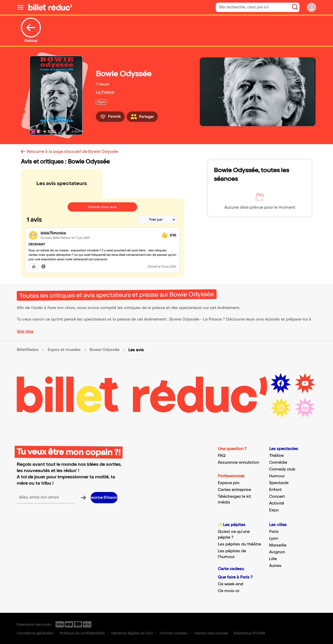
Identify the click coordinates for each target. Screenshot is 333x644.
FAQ (222, 456)
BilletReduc (28, 350)
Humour (277, 476)
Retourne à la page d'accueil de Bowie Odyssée (72, 152)
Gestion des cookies (211, 633)
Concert (277, 497)
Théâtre (276, 456)
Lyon (274, 539)
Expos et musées (64, 350)
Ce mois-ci (229, 591)
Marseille (278, 545)
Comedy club (282, 469)
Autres (275, 566)
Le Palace (105, 92)
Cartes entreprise (234, 490)
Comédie (278, 462)
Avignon (277, 552)
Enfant (275, 490)
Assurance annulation (238, 462)
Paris (274, 532)
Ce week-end (231, 584)
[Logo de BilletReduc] (50, 7)
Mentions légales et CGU (132, 633)
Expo (274, 510)
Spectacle (279, 483)
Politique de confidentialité (82, 633)
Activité (277, 503)
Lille (273, 559)
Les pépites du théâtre (239, 544)
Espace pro (229, 483)
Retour (31, 30)
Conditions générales (35, 633)
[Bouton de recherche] (295, 7)
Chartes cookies (174, 633)
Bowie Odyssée (104, 350)
